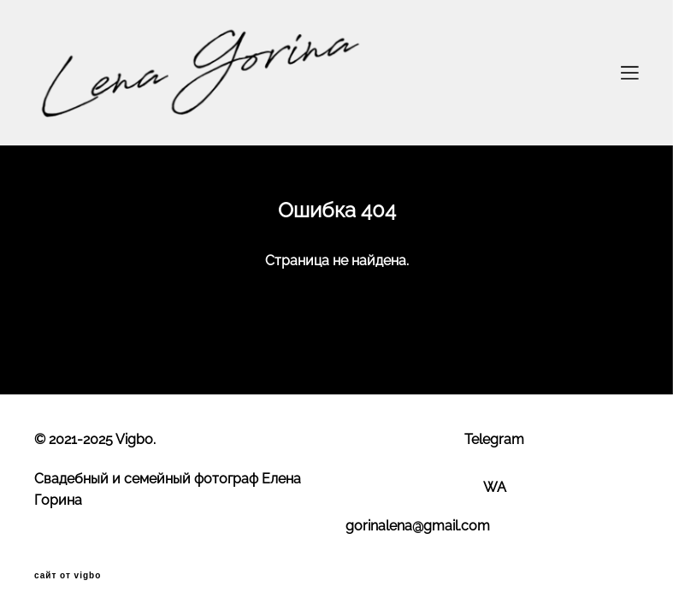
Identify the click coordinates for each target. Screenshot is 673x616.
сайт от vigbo (68, 576)
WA (495, 487)
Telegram (494, 439)
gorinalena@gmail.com (418, 526)
